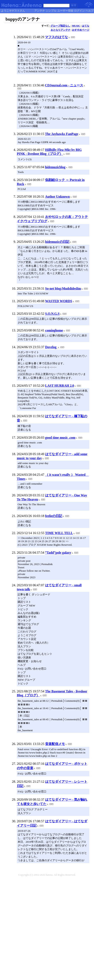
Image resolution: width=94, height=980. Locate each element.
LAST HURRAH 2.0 (60, 386)
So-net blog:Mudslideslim (63, 288)
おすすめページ (81, 30)
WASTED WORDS (59, 301)
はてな (86, 26)
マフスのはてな (56, 37)
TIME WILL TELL (59, 533)
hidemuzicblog (55, 167)
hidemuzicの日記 (57, 242)
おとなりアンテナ (61, 30)
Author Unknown (57, 197)
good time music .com (60, 438)
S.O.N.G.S (52, 314)
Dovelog (51, 347)
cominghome (54, 330)
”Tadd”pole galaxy (58, 553)
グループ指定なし (60, 26)
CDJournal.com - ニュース (64, 85)
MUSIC (76, 26)
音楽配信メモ (55, 744)
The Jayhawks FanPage (62, 134)
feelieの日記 (54, 516)
